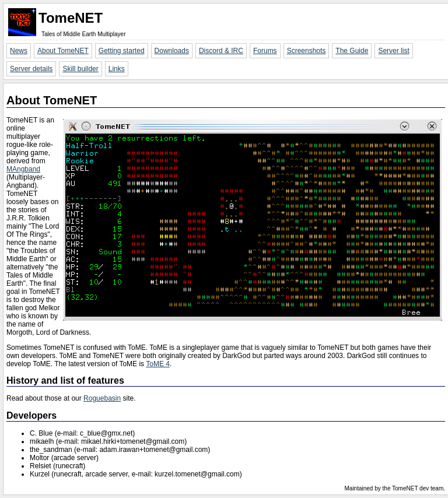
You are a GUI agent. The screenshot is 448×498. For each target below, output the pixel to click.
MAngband (23, 169)
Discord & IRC (221, 51)
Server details (31, 69)
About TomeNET (63, 51)
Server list (393, 51)
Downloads (172, 51)
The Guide (352, 51)
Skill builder (80, 69)
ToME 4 (158, 364)
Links (117, 69)
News (19, 51)
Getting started (122, 51)
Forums (265, 51)
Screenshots (307, 51)
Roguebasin (102, 398)
